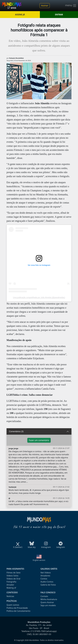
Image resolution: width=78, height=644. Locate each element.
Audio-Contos (47, 582)
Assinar (45, 6)
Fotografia (11, 582)
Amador (10, 585)
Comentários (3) (16, 431)
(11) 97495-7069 (38, 631)
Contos (44, 579)
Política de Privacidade (17, 608)
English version (39, 560)
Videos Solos (12, 576)
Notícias (10, 596)
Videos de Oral (13, 579)
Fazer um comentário (39, 440)
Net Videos (46, 573)
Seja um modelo (48, 605)
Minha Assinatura (49, 599)
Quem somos (13, 605)
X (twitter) (18, 546)
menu (71, 6)
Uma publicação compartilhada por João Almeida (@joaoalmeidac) (39, 297)
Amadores (45, 576)
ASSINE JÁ (20, 15)
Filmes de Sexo (14, 573)
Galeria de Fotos (48, 585)
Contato (44, 596)
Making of (11, 588)
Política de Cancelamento (18, 611)
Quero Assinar (47, 602)
